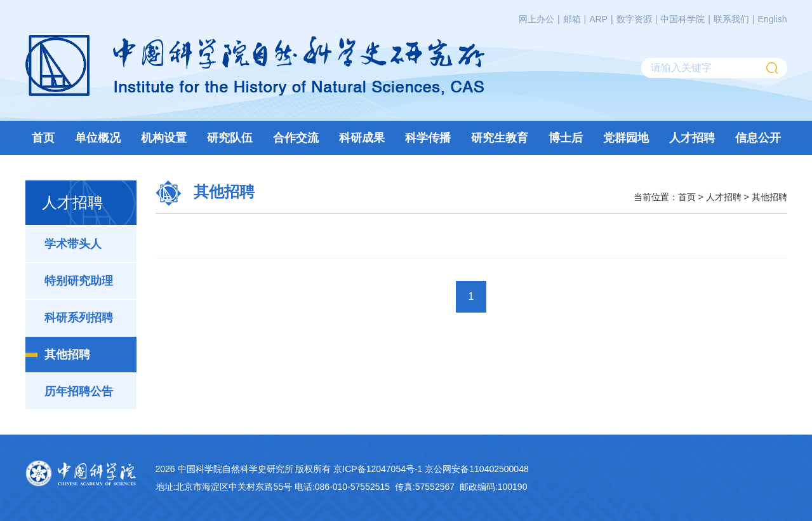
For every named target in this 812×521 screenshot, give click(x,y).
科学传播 (428, 138)
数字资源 (634, 19)
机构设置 (164, 138)
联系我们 (731, 19)
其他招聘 (67, 355)
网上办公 (536, 19)
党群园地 (626, 138)
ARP (598, 19)
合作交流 (296, 138)
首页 (43, 138)
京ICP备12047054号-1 (378, 469)
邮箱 (572, 19)
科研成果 (362, 138)
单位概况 (98, 138)
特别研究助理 (79, 281)
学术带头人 (73, 244)
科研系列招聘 (79, 318)
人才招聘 (692, 138)
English (773, 19)
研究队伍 (230, 138)
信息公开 (758, 138)
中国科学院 (682, 19)
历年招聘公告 (79, 391)
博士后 (566, 138)
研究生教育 (500, 138)
